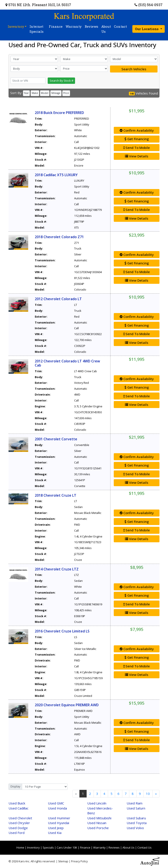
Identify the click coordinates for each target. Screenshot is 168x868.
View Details (137, 156)
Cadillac (18, 808)
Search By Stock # (61, 81)
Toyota (137, 823)
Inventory (33, 847)
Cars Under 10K (67, 847)
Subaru (136, 818)
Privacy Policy (79, 861)
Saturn (136, 808)
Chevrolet (20, 818)
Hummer (59, 818)
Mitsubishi (99, 818)
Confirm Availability (137, 130)
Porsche (98, 828)
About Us (129, 847)
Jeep (56, 828)
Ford (17, 833)
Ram (135, 803)
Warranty (99, 847)
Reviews (114, 847)
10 (148, 794)
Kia (55, 833)
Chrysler (19, 823)
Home (20, 847)
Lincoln (97, 803)
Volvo (135, 828)
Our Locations (147, 29)
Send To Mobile (137, 148)
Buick (17, 803)
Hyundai (59, 823)
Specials (48, 847)
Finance (85, 847)
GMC (56, 803)
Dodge (18, 828)
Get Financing (137, 139)
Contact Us (144, 847)
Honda (57, 808)
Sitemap (63, 861)
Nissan (97, 823)
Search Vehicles (134, 69)
